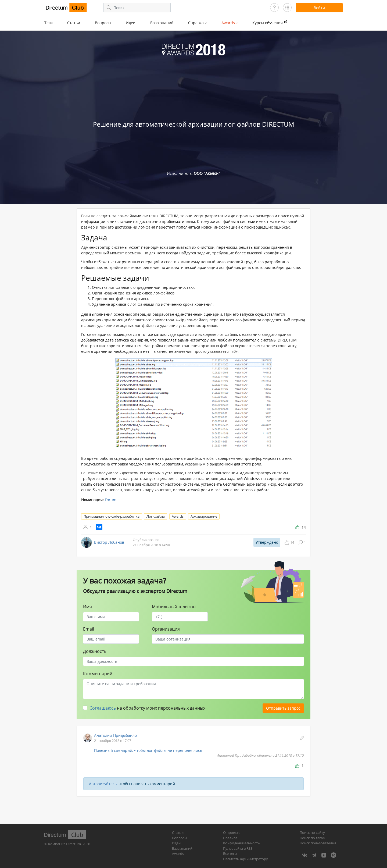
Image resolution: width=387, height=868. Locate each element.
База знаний (162, 23)
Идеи (131, 23)
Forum (111, 500)
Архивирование (204, 516)
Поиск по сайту (312, 833)
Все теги (230, 853)
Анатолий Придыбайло (115, 735)
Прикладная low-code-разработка (112, 516)
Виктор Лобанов (109, 542)
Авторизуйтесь (103, 784)
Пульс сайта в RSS (238, 848)
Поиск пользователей (318, 843)
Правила (230, 838)
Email (89, 629)
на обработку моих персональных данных (147, 708)
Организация (166, 629)
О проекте (232, 833)
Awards (178, 516)
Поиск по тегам (313, 838)
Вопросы (103, 23)
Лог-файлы (156, 516)
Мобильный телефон (174, 607)
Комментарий (98, 674)
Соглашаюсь (103, 708)
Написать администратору (246, 859)
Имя (87, 607)
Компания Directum (64, 844)
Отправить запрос (283, 708)
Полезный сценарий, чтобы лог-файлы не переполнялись (148, 750)
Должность (95, 651)
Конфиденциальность (241, 843)
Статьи (74, 23)
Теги (49, 23)
